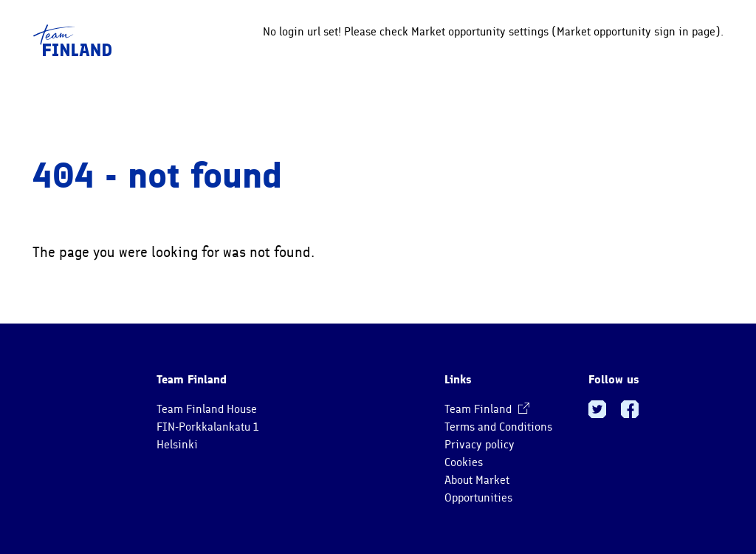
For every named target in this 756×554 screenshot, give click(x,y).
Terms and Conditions (498, 427)
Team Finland (487, 409)
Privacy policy (480, 445)
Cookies (464, 462)
